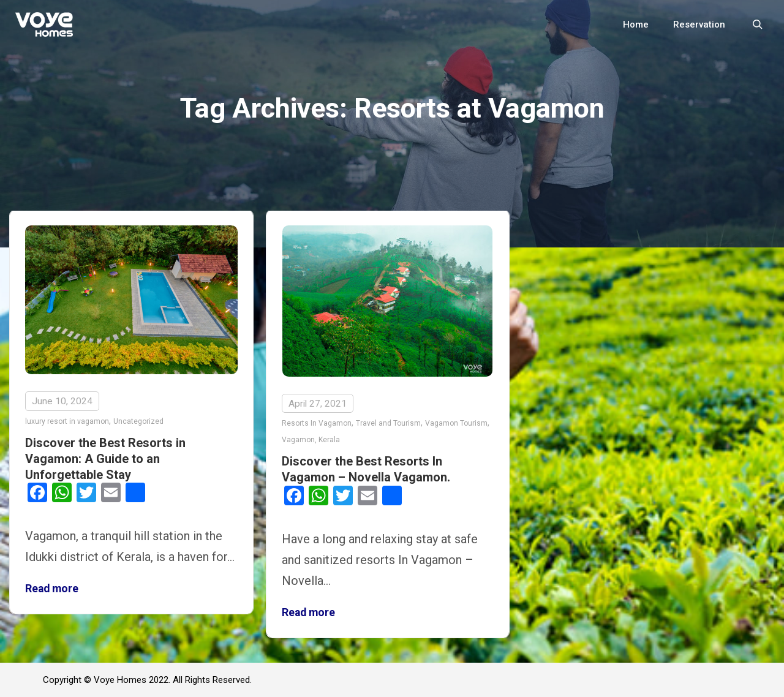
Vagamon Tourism (456, 423)
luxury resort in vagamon (67, 421)
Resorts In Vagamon (317, 423)
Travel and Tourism (388, 423)
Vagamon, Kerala (311, 440)
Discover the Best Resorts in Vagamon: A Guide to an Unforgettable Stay (105, 459)
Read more (52, 589)
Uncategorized (138, 421)
